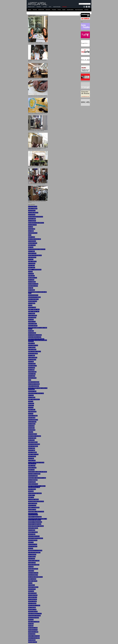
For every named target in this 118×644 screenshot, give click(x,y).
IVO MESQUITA (31, 585)
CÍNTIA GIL (31, 401)
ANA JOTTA (31, 414)
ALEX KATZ (31, 408)
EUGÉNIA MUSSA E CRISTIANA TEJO (36, 393)
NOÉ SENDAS (31, 404)
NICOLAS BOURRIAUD (33, 420)
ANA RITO (30, 272)
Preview (59, 10)
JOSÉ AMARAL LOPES (33, 628)
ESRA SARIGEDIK (32, 608)
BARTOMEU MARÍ (32, 510)
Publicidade (39, 7)
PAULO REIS (31, 567)
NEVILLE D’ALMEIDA (33, 476)
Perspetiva (54, 10)
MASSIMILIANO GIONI (33, 484)
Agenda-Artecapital (57, 7)
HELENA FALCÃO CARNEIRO (34, 297)
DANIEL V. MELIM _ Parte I (34, 311)
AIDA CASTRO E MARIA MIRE (35, 239)
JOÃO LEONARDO (32, 333)
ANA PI (30, 235)
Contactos (45, 7)
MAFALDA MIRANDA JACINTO (35, 337)
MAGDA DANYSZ (32, 589)
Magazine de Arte (31, 7)
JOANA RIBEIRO (32, 303)
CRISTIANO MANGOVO (33, 295)
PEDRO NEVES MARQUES (34, 382)
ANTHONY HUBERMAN (33, 587)
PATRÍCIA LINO (31, 343)
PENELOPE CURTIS (32, 391)
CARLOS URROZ (32, 534)
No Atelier (86, 10)
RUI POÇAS (31, 432)
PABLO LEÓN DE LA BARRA (34, 605)
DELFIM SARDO (32, 450)
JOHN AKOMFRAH (32, 360)
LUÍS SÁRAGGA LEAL (33, 630)
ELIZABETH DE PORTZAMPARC (35, 493)
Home (50, 7)
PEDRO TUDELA (32, 410)
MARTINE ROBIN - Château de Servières (36, 512)
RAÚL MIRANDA (32, 347)
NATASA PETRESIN (32, 603)
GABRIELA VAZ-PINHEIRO (34, 508)
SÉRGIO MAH (31, 591)
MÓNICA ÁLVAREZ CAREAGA (35, 352)
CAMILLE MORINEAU (33, 442)
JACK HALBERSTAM (33, 434)
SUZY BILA (31, 288)
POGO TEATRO (31, 426)
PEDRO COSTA (31, 470)
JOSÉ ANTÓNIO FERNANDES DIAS (35, 577)
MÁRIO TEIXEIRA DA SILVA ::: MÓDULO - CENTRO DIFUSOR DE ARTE (37, 487)
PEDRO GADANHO (32, 579)
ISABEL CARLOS (32, 466)
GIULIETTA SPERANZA (33, 528)
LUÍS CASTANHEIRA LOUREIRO (35, 335)
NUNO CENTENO (32, 364)
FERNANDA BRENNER (33, 354)
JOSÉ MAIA (31, 548)
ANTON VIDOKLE (32, 489)
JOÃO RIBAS (31, 624)
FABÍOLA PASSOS (32, 245)
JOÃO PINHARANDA (33, 599)
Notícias (30, 10)
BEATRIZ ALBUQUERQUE (34, 386)
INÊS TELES (31, 247)
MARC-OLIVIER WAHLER (34, 618)
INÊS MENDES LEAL (33, 278)
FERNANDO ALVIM (32, 610)
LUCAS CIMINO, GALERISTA (34, 474)
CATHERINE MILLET (33, 597)
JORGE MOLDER (32, 430)
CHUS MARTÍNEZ (32, 482)
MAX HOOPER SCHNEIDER (34, 384)
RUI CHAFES (31, 395)
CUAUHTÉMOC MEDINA (33, 499)
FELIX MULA (31, 406)
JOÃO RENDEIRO (32, 640)
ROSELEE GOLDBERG (33, 416)
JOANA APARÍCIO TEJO (33, 345)
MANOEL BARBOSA (32, 324)
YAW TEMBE (31, 231)
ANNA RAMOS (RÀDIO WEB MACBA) (36, 501)
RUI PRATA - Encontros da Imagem (35, 517)
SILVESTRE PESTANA (33, 233)
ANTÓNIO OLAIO (32, 322)
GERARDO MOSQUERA (33, 569)
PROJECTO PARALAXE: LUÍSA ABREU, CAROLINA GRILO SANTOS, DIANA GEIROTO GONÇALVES (38, 340)
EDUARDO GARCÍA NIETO (34, 561)
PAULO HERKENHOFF (33, 480)
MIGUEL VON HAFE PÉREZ (34, 638)
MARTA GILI (31, 542)
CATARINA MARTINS (33, 503)
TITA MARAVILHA (32, 241)
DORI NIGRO (31, 320)
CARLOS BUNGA (32, 211)
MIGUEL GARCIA (32, 374)
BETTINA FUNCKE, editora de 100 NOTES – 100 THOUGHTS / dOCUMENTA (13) (38, 519)
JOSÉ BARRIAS (31, 428)
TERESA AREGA (32, 268)
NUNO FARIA (31, 458)
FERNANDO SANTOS (33, 243)
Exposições (48, 10)
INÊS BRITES (31, 331)
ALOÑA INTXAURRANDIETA (34, 553)
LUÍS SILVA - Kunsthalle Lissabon (35, 524)
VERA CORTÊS (31, 370)
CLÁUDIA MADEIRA (33, 316)
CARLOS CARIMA (32, 219)
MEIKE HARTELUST (32, 366)
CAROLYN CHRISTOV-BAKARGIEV (36, 538)
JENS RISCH (31, 259)
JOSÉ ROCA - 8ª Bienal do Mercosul (35, 522)
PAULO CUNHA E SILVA (33, 573)
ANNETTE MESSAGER (33, 612)
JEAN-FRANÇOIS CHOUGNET (34, 616)
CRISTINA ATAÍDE (32, 307)
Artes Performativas (79, 10)
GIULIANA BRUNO (32, 438)
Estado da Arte (41, 10)
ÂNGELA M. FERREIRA (33, 446)
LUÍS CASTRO (31, 280)
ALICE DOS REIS (32, 215)
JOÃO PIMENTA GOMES (33, 284)
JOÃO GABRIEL (32, 356)
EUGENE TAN (31, 571)
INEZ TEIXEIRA (31, 290)
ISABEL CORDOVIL (32, 262)
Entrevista (35, 10)
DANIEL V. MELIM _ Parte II (34, 309)
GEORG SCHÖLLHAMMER (34, 622)
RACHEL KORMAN (32, 349)
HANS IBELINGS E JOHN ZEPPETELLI (36, 223)
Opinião (64, 10)
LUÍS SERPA (31, 626)
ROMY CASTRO (32, 237)
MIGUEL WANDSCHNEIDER (34, 444)
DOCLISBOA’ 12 (31, 495)
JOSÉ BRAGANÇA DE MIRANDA (35, 255)
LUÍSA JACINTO (32, 368)
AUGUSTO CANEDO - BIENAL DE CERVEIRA (38, 472)
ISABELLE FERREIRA (33, 209)
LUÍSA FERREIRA (32, 282)
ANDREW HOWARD (32, 593)
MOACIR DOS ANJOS (33, 544)
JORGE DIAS (31, 620)
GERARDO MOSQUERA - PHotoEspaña (36, 526)
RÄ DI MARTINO (32, 264)
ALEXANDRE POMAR (33, 595)
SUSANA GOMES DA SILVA (34, 536)
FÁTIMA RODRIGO (32, 257)
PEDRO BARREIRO (32, 318)
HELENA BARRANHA (33, 540)
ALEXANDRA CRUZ (32, 225)
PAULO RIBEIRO (32, 397)
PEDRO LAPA (31, 497)
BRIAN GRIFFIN (32, 448)
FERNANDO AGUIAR (33, 301)
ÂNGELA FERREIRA (32, 452)
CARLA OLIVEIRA (32, 456)
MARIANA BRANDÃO (33, 326)
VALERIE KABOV (32, 563)
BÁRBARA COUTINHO (33, 532)
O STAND (30, 305)
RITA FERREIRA (32, 314)
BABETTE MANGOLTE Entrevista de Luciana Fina (33, 514)
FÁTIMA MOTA (31, 276)
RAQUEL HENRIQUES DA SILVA (35, 614)
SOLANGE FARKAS (32, 422)
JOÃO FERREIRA (32, 424)
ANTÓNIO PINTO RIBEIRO (34, 565)
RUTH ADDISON (32, 530)
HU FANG (30, 583)
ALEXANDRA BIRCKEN (33, 213)
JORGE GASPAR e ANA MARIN (35, 436)
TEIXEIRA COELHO (32, 468)
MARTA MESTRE (32, 418)
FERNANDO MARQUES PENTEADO (36, 217)
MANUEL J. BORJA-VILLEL (34, 636)
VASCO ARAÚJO (32, 376)
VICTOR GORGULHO (33, 207)
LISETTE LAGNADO (32, 601)
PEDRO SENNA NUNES (33, 286)
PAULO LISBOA (31, 251)
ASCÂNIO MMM (32, 229)
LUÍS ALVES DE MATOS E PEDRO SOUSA (37, 249)
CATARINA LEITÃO (32, 253)
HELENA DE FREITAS (33, 546)
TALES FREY (31, 274)
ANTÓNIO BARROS (32, 372)
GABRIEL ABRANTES (33, 581)
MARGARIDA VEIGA (33, 642)
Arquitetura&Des (70, 10)
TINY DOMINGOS (32, 557)
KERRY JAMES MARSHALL (34, 399)
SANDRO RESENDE (32, 412)
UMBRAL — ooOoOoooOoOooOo (35, 270)
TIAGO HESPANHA (32, 555)
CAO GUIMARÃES (32, 221)
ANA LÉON (31, 227)
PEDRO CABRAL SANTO (33, 454)
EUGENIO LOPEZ (32, 461)
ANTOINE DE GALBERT (33, 632)
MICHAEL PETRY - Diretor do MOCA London (37, 478)
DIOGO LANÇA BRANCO (33, 299)
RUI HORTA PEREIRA (33, 358)
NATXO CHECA (31, 266)
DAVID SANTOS (32, 559)
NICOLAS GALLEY (32, 506)
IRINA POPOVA (31, 440)
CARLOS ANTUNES (32, 378)
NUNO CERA (31, 362)
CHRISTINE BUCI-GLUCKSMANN (35, 551)
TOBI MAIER (31, 491)
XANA (30, 380)
